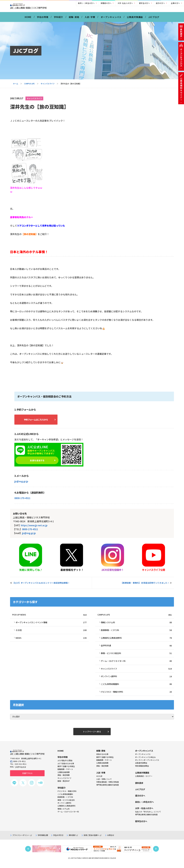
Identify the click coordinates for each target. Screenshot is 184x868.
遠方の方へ (160, 3)
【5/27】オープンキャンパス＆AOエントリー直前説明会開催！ (41, 585)
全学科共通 (136, 648)
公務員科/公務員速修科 (136, 640)
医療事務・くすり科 (136, 632)
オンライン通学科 (136, 680)
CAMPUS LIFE (29, 85)
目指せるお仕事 (102, 758)
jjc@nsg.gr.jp (21, 483)
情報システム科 (136, 625)
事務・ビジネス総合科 (136, 656)
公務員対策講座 (135, 18)
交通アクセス (27, 777)
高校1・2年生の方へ (86, 3)
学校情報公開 (43, 839)
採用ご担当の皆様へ (93, 839)
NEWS (51, 640)
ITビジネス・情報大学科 (136, 695)
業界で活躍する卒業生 (105, 761)
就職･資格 (74, 18)
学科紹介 (59, 18)
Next (156, 853)
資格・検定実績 (102, 770)
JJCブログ (154, 18)
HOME (28, 18)
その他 (51, 632)
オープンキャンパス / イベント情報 (51, 625)
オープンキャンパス (111, 18)
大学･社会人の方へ (125, 3)
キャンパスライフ (48, 85)
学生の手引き (58, 839)
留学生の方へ (144, 3)
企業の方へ (175, 3)
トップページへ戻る (92, 735)
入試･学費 (90, 18)
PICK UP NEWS (49, 617)
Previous (28, 853)
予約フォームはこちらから (39, 421)
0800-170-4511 (22, 500)
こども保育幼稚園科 (136, 688)
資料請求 (73, 839)
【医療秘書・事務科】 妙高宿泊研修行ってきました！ (145, 585)
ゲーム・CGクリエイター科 (136, 664)
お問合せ (111, 839)
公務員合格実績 (102, 767)
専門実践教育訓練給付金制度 (108, 789)
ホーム (16, 85)
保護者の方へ (106, 3)
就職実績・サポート (104, 764)
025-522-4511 (21, 768)
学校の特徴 (43, 18)
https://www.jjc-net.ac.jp (34, 527)
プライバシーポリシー (22, 839)
